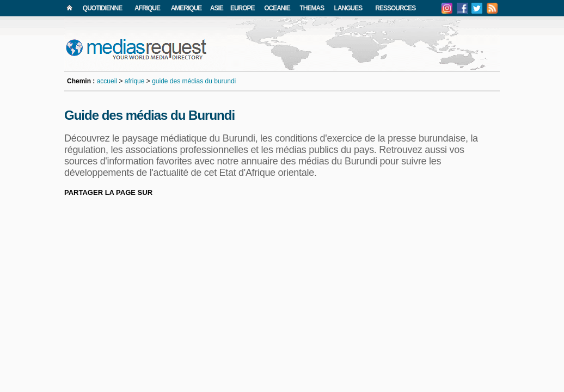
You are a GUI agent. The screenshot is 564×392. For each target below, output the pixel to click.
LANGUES (348, 8)
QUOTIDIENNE (102, 8)
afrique (135, 81)
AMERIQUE (186, 8)
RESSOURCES (395, 8)
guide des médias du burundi (194, 81)
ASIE (217, 8)
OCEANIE (277, 8)
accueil (107, 81)
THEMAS (312, 8)
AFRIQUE (147, 8)
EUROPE (243, 8)
